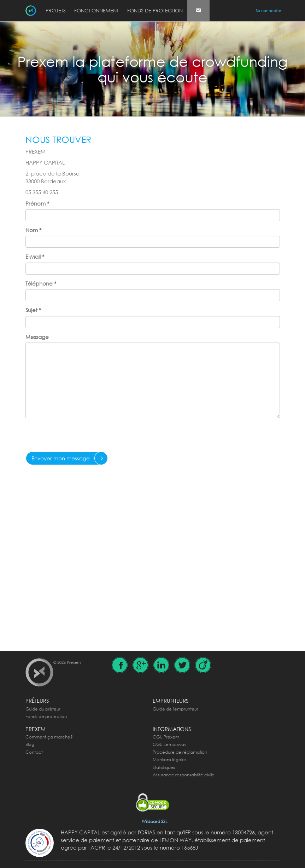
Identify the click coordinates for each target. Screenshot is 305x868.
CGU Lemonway (169, 744)
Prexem (36, 729)
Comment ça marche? (49, 737)
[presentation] (79, 437)
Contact (34, 752)
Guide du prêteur (43, 709)
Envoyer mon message (61, 458)
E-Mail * (35, 257)
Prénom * (37, 203)
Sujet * (33, 310)
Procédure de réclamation (180, 752)
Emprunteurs (171, 701)
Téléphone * (41, 283)
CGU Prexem (166, 737)
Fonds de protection (155, 10)
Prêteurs (37, 701)
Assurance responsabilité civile (184, 775)
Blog (30, 744)
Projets (56, 10)
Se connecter (268, 11)
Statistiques (164, 767)
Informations (172, 729)
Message (37, 337)
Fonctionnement (96, 10)
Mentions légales (170, 760)
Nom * (33, 230)
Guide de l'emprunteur (175, 709)
